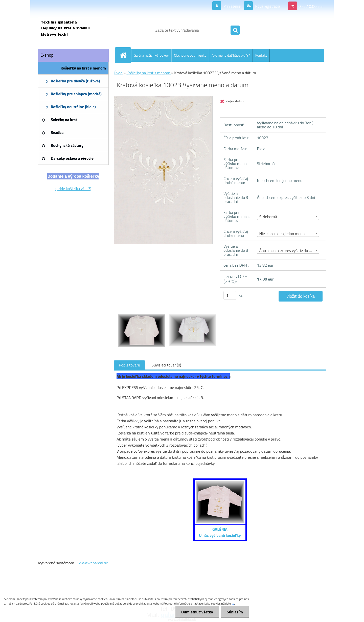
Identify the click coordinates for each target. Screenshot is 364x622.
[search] (235, 30)
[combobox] (288, 216)
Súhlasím (234, 612)
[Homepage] (125, 55)
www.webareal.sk (93, 563)
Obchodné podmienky (190, 55)
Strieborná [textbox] (268, 217)
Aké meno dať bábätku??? (231, 55)
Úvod (118, 73)
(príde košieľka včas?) (73, 189)
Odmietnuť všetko (196, 612)
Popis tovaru (129, 365)
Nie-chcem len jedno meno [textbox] (282, 234)
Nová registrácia (266, 6)
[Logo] (73, 30)
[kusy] (230, 295)
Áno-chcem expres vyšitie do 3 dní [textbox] (288, 250)
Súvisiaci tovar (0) (166, 365)
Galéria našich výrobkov (151, 55)
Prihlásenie (229, 6)
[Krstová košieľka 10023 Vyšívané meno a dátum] (142, 315)
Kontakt (261, 55)
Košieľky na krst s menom (149, 73)
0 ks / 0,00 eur (311, 6)
